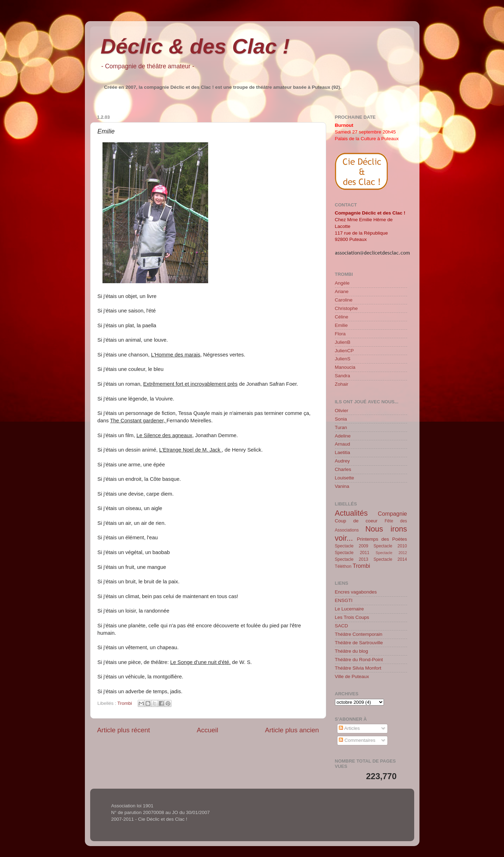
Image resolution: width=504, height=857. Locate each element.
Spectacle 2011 (352, 553)
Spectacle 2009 (352, 546)
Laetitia (343, 452)
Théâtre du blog (352, 651)
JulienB (343, 342)
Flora (340, 334)
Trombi (125, 703)
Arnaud (343, 444)
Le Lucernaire (350, 609)
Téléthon (343, 566)
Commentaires (357, 740)
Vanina (342, 486)
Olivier (342, 411)
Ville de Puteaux (352, 676)
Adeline (343, 436)
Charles (343, 469)
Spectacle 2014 (390, 559)
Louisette (345, 478)
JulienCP (344, 351)
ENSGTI (344, 600)
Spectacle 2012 (391, 553)
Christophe (346, 308)
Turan (341, 427)
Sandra (343, 376)
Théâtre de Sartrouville (359, 643)
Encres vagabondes (356, 592)
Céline (342, 317)
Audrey (343, 461)
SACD (342, 626)
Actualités (351, 513)
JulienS (343, 359)
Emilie (341, 325)
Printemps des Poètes (382, 539)
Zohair (342, 384)
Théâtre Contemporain (359, 634)
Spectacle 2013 (352, 559)
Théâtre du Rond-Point (359, 660)
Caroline (344, 300)
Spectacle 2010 (390, 546)
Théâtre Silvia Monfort (358, 668)
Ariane (342, 291)
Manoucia (345, 367)
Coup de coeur (356, 521)
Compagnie (393, 514)
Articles (349, 728)
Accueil (207, 730)
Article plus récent (124, 730)
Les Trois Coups (352, 617)
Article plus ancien (292, 730)
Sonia (341, 419)
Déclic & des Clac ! (195, 46)
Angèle (342, 283)
